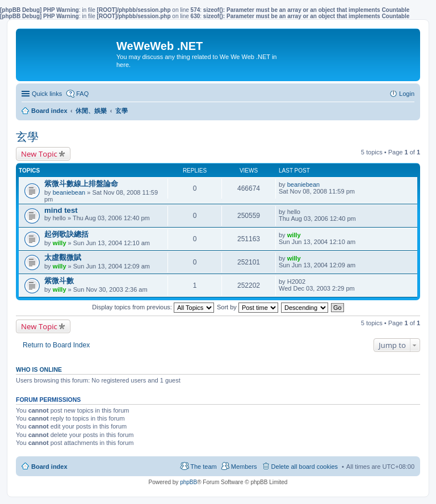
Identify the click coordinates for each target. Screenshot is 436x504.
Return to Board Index (56, 345)
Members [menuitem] (244, 467)
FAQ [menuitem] (82, 94)
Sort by (248, 307)
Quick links (47, 94)
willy (60, 243)
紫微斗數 (59, 281)
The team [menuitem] (203, 467)
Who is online (39, 369)
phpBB (188, 482)
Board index (49, 467)
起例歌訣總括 (66, 234)
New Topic (39, 154)
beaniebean (69, 192)
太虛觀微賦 (63, 257)
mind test (61, 210)
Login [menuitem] (407, 94)
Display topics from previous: (153, 307)
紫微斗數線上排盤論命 (81, 184)
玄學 (27, 137)
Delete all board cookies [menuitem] (305, 467)
